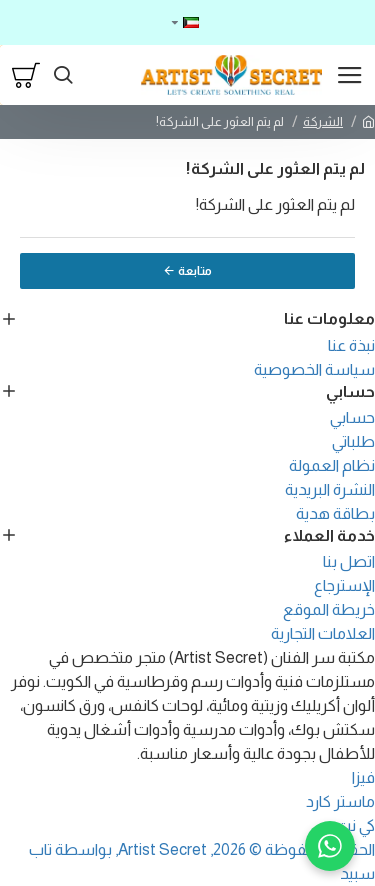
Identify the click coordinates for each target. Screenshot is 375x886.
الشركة (323, 121)
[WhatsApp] (330, 846)
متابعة (195, 271)
